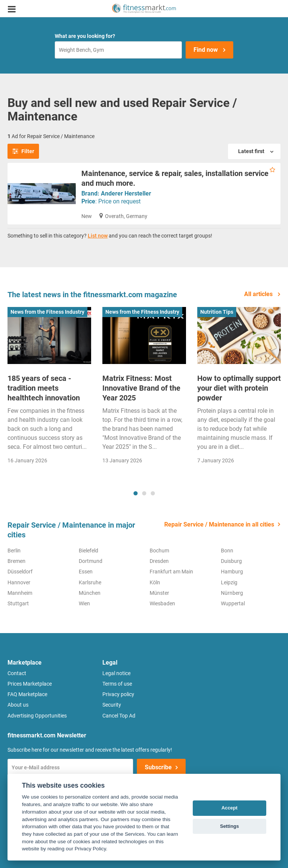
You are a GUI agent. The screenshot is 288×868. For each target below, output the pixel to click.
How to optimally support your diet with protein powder (239, 388)
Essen (86, 572)
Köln (155, 582)
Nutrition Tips (217, 312)
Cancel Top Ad (119, 716)
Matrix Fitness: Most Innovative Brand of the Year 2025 (141, 388)
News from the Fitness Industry (47, 312)
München (90, 593)
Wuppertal (233, 603)
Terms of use (117, 684)
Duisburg (231, 561)
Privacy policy (118, 694)
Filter (23, 151)
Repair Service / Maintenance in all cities (219, 524)
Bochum (159, 551)
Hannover (19, 582)
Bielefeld (88, 551)
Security (112, 705)
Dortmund (91, 561)
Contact (17, 673)
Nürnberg (232, 593)
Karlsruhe (90, 582)
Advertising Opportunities (37, 716)
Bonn (227, 551)
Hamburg (232, 572)
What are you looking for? (85, 36)
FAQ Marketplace (27, 694)
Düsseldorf (20, 572)
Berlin (14, 551)
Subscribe (158, 767)
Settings (229, 826)
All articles (259, 294)
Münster (159, 593)
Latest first (252, 151)
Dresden (159, 561)
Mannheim (20, 593)
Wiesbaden (162, 603)
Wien (84, 603)
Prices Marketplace (30, 684)
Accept (230, 808)
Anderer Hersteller (126, 193)
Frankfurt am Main (171, 572)
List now (98, 236)
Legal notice (116, 673)
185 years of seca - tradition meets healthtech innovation (44, 388)
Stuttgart (18, 603)
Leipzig (229, 582)
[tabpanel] (49, 390)
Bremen (16, 561)
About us (18, 705)
